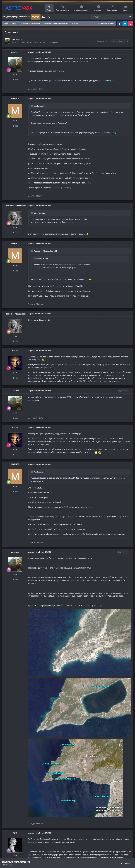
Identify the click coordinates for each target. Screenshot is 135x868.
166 (15, 378)
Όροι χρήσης (7, 865)
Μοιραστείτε (101, 41)
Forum (49, 10)
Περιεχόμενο (112, 10)
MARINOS (15, 99)
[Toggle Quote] (32, 106)
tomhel (15, 351)
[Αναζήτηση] (100, 17)
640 (15, 80)
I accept (126, 863)
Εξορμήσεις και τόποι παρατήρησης (43, 42)
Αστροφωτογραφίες (81, 10)
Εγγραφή (36, 17)
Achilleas (20, 40)
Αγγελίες (98, 10)
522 (15, 126)
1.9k (15, 233)
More (125, 10)
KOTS (15, 833)
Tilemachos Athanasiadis (15, 206)
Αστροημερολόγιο (62, 10)
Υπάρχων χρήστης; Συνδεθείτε (16, 17)
